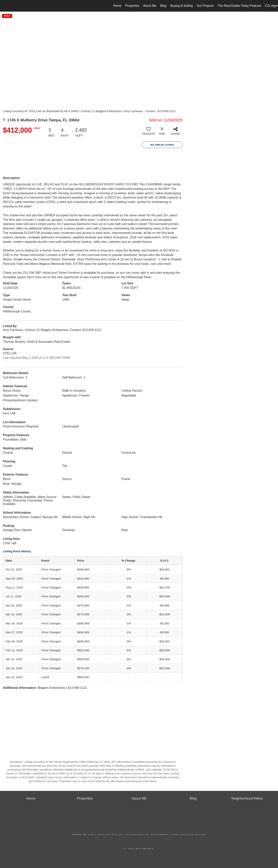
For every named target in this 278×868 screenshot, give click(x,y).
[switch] (148, 133)
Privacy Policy (111, 835)
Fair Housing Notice (189, 835)
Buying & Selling (182, 6)
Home (117, 6)
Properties (132, 6)
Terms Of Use (83, 835)
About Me (150, 6)
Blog (163, 6)
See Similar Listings (162, 145)
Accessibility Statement (147, 835)
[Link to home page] (5, 6)
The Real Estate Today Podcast (239, 6)
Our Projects (205, 6)
